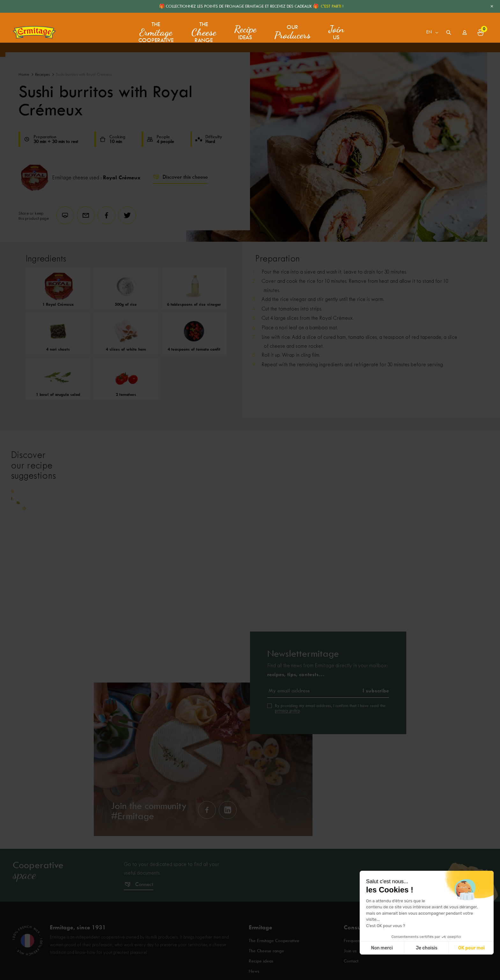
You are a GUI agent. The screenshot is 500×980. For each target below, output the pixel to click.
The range (202, 30)
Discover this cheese (180, 177)
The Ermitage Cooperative (275, 962)
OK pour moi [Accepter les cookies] (471, 948)
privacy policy (287, 731)
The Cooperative (156, 30)
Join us (350, 971)
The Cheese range (267, 971)
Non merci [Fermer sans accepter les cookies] (382, 948)
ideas (244, 30)
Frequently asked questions (371, 962)
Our (291, 30)
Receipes (42, 75)
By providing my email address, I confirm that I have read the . (330, 729)
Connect (144, 905)
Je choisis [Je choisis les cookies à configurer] (427, 948)
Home (24, 75)
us (335, 30)
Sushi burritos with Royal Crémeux (84, 75)
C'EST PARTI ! (332, 6)
